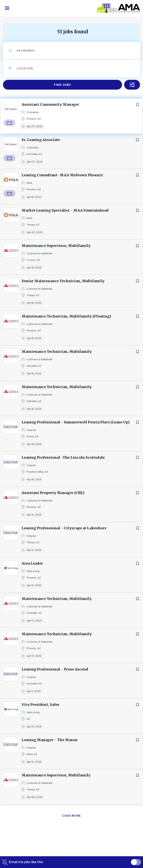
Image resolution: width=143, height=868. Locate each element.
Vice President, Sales (40, 705)
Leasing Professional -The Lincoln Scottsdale (63, 457)
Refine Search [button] (132, 85)
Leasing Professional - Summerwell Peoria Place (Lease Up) (76, 422)
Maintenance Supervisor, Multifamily (56, 246)
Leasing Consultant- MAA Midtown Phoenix (62, 175)
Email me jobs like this (26, 862)
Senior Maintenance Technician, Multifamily (63, 281)
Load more (71, 816)
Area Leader (32, 563)
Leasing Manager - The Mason (50, 740)
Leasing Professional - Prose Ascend (55, 669)
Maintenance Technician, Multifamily (57, 352)
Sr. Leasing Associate (41, 140)
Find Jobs (62, 85)
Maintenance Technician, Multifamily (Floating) (66, 316)
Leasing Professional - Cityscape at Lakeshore (64, 528)
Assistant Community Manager (50, 104)
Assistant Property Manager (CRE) (53, 493)
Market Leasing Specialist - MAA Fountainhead (65, 210)
